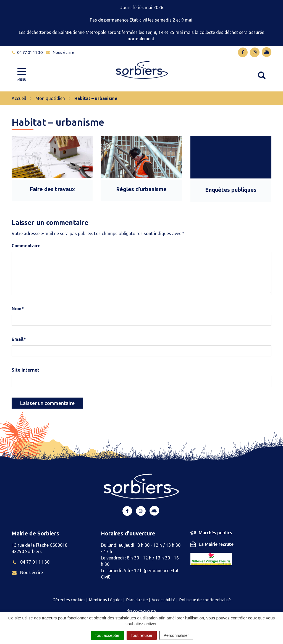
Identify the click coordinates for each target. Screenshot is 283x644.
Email (19, 339)
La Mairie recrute (212, 544)
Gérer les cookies (69, 600)
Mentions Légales (106, 600)
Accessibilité (163, 600)
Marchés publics (211, 533)
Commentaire (26, 246)
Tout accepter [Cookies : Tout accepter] (107, 635)
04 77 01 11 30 (31, 562)
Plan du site (137, 600)
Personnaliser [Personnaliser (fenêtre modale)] (176, 635)
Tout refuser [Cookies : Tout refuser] (142, 635)
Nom (18, 309)
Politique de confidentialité (205, 600)
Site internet (25, 370)
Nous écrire (27, 572)
